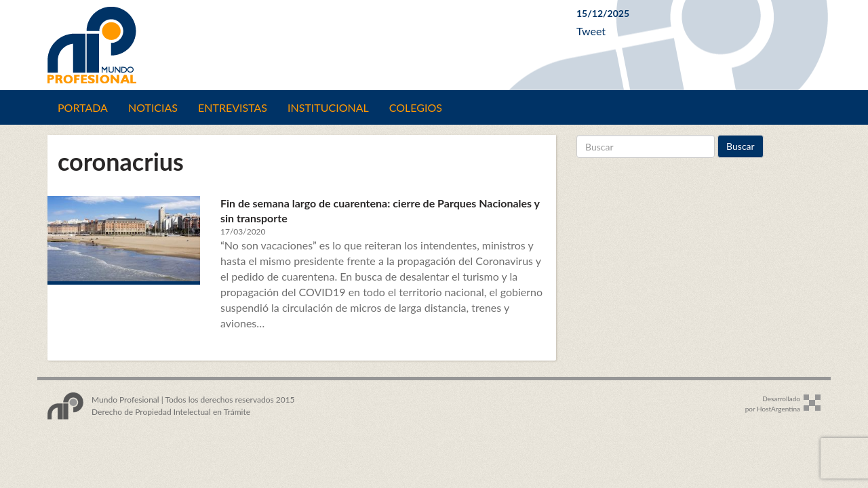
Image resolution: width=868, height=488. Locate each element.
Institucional (328, 107)
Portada (83, 107)
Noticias (153, 107)
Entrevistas (233, 107)
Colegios (416, 107)
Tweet (591, 31)
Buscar (741, 146)
